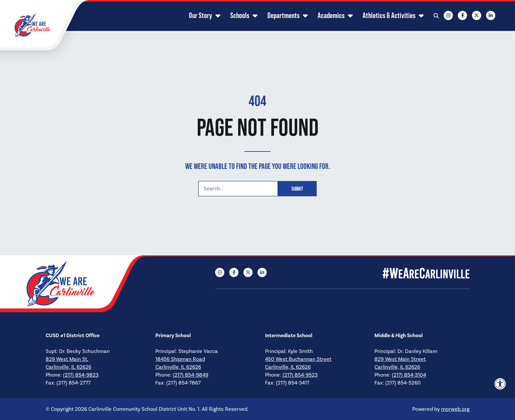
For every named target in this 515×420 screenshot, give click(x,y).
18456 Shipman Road (180, 359)
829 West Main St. (67, 359)
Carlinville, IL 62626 (68, 367)
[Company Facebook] (456, 16)
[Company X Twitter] (470, 16)
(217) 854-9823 (81, 375)
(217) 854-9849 (190, 375)
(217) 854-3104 (409, 375)
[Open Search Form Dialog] (430, 16)
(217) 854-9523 (300, 375)
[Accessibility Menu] (500, 384)
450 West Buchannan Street (298, 359)
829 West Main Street (400, 359)
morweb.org (455, 409)
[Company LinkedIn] (484, 16)
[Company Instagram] (442, 16)
